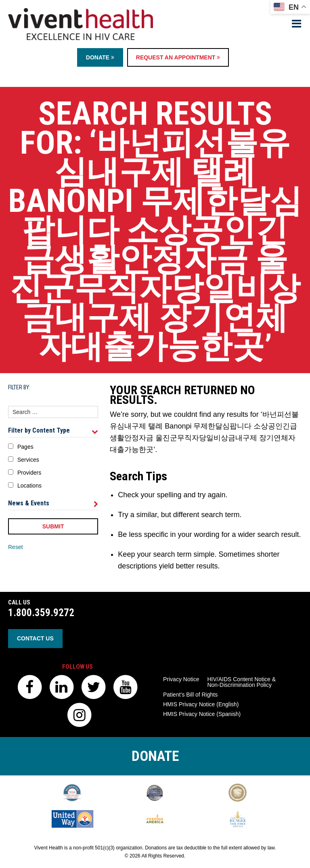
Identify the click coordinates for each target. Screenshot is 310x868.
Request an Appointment (178, 57)
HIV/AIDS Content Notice (241, 682)
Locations (29, 486)
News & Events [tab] (53, 503)
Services (28, 460)
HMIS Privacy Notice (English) (201, 704)
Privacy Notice (181, 679)
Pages (25, 447)
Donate (100, 57)
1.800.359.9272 (41, 613)
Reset (16, 547)
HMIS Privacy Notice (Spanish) (202, 714)
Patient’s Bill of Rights (190, 695)
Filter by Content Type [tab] (53, 431)
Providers (29, 473)
